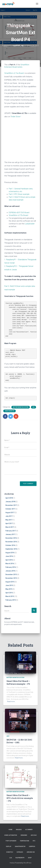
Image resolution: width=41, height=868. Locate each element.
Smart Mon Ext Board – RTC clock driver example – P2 (20, 798)
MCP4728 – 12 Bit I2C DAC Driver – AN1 (19, 741)
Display (9, 846)
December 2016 (11, 538)
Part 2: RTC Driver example (19, 194)
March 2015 (10, 596)
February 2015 (11, 600)
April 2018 (9, 498)
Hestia (12, 863)
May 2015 (9, 589)
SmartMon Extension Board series (17, 66)
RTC (34, 841)
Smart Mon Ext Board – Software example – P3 (18, 682)
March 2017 (10, 527)
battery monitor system (21, 407)
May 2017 (9, 520)
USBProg (32, 846)
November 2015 (11, 578)
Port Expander (11, 841)
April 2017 (9, 523)
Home (10, 830)
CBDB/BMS (24, 835)
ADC (8, 736)
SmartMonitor (10, 411)
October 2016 (10, 545)
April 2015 (9, 593)
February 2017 (11, 531)
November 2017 (11, 505)
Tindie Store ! (16, 117)
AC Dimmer (29, 830)
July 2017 (9, 516)
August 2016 (10, 553)
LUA (34, 407)
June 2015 (9, 585)
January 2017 (10, 534)
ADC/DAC (34, 835)
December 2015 (11, 574)
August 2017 (10, 513)
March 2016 (10, 564)
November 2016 (11, 542)
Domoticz (10, 852)
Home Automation (11, 835)
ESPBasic (20, 852)
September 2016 (11, 549)
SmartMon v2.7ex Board (14, 73)
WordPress (27, 863)
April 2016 (9, 560)
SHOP (30, 858)
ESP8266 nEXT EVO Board (19, 212)
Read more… (11, 701)
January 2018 (10, 502)
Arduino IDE (31, 852)
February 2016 (11, 567)
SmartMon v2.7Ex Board (18, 215)
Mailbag (19, 830)
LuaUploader (30, 224)
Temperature (25, 841)
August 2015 (10, 582)
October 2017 (10, 509)
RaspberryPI (20, 858)
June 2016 (9, 556)
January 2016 (10, 571)
